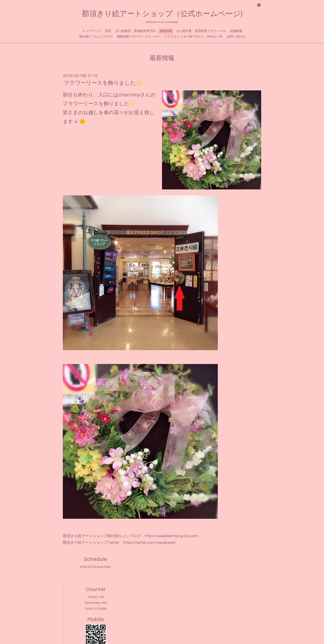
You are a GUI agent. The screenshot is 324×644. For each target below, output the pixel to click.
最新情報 (166, 31)
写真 (108, 31)
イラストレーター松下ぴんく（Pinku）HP (193, 37)
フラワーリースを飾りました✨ (103, 83)
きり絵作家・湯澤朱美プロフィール (201, 31)
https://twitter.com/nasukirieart (149, 543)
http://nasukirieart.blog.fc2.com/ (172, 536)
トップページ (92, 31)
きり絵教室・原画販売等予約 (135, 31)
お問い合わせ (236, 37)
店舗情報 (236, 31)
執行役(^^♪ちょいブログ (96, 37)
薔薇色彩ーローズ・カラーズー (139, 37)
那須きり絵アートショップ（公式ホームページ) (162, 14)
